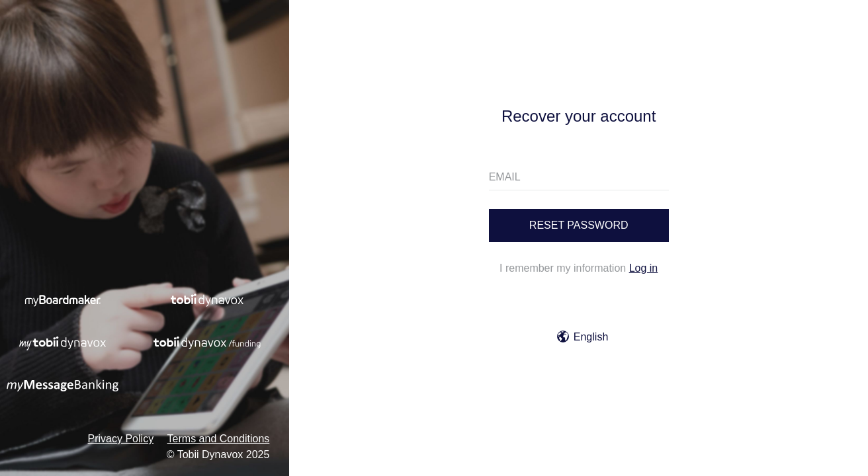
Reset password (579, 225)
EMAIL (505, 177)
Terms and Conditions (219, 439)
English (583, 337)
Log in (644, 268)
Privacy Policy (121, 439)
